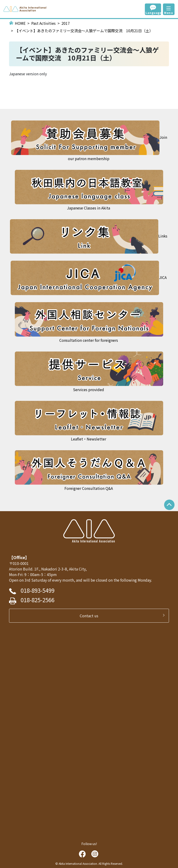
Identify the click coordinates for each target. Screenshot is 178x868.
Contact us (91, 616)
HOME (20, 23)
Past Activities (43, 23)
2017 (66, 23)
